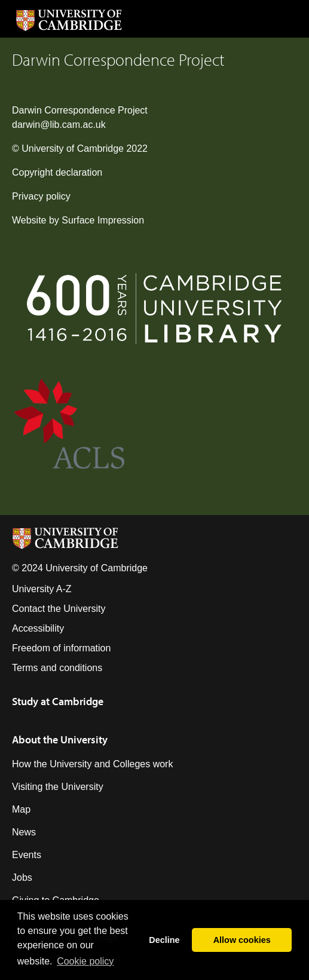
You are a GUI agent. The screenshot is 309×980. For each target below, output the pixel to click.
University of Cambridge (73, 148)
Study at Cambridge (58, 701)
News (24, 832)
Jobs (22, 878)
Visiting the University (58, 787)
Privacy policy (41, 196)
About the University (60, 739)
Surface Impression (103, 220)
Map (21, 809)
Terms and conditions (57, 668)
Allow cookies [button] (242, 940)
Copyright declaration (57, 172)
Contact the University (59, 609)
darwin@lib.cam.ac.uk (59, 125)
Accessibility (38, 628)
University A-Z (42, 589)
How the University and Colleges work (92, 764)
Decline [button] (164, 940)
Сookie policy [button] (85, 961)
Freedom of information (61, 648)
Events (27, 855)
